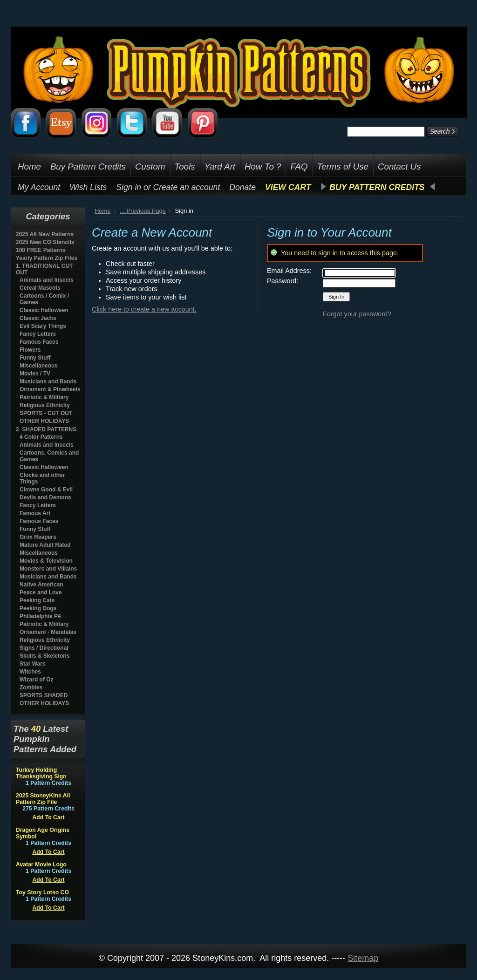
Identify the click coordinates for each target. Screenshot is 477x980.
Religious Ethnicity (45, 405)
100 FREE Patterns (41, 250)
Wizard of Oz (37, 680)
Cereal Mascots (40, 288)
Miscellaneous (39, 366)
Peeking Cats (37, 600)
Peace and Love (41, 592)
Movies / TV (35, 374)
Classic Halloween (44, 310)
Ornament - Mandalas (48, 632)
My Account (39, 187)
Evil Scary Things (43, 326)
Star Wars (33, 664)
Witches (30, 672)
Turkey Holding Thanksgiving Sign (41, 773)
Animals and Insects (47, 280)
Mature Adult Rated (45, 545)
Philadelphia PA (41, 616)
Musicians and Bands (48, 381)
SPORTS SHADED (44, 695)
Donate (242, 187)
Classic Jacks (38, 318)
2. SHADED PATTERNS (46, 429)
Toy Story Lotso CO (42, 892)
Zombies (31, 687)
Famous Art (35, 513)
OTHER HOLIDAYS (44, 421)
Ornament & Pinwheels (50, 389)
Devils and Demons (45, 497)
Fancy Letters (38, 334)
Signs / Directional (44, 648)
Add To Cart (48, 817)
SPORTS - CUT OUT (46, 413)
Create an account (187, 187)
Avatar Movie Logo (41, 864)
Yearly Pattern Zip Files (47, 258)
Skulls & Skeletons (44, 656)
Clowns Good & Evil (46, 490)
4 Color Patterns (41, 437)
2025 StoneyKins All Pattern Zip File (43, 799)
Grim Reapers (38, 537)
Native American (41, 585)
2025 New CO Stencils (45, 242)
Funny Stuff (35, 358)
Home (103, 211)
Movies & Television (46, 561)
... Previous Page (143, 211)
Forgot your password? (357, 314)
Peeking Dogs (38, 608)
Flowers (30, 350)
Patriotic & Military (44, 397)
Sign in (129, 187)
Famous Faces (39, 342)
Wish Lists (88, 187)
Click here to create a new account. (144, 309)
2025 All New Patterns (45, 234)
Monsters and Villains (48, 569)
